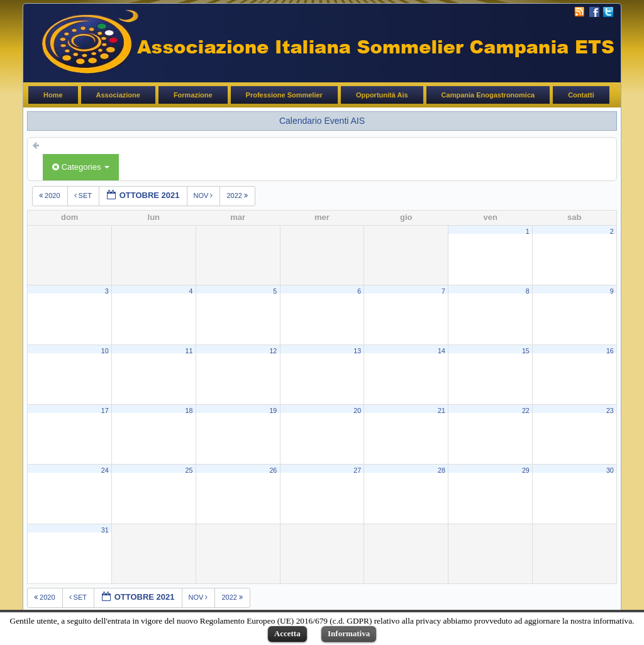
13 (357, 351)
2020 (51, 196)
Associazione (118, 95)
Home (53, 95)
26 (273, 470)
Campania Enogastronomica (488, 95)
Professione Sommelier (284, 95)
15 (526, 351)
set (84, 196)
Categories (81, 167)
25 (189, 470)
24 (105, 470)
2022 (238, 196)
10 (105, 351)
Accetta (287, 633)
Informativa (349, 633)
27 (357, 470)
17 (105, 411)
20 (357, 411)
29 (526, 470)
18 (189, 411)
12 (273, 351)
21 (441, 411)
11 (189, 351)
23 (610, 411)
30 (610, 470)
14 (441, 351)
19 (273, 411)
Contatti (581, 95)
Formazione (193, 95)
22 (526, 411)
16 (610, 351)
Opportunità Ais (382, 95)
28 (441, 470)
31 (105, 530)
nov (204, 196)
